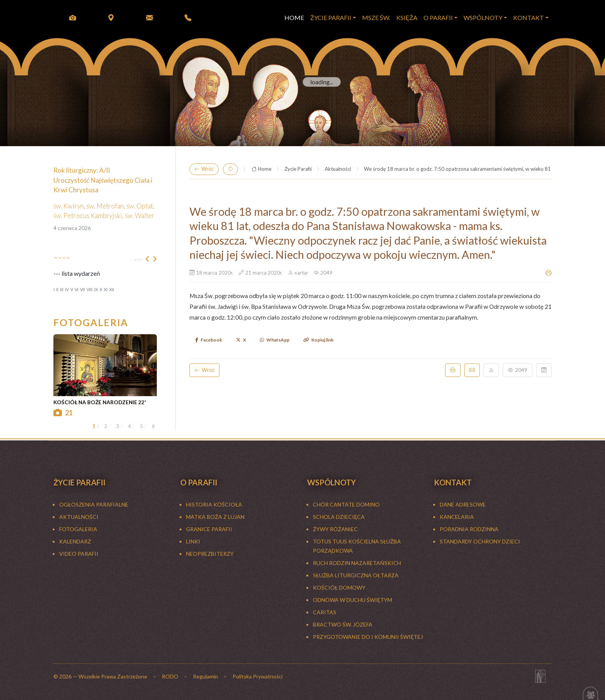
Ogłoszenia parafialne (94, 504)
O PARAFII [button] (438, 17)
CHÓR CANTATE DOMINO (346, 504)
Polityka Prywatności (258, 676)
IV (67, 289)
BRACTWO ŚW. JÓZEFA (343, 624)
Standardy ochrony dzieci (480, 541)
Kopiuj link (318, 340)
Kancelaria (457, 517)
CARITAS (325, 612)
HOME (294, 17)
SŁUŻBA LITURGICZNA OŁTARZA (356, 575)
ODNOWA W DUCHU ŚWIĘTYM (352, 600)
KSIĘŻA (407, 17)
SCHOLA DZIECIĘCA (339, 517)
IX (96, 289)
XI (106, 289)
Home (261, 169)
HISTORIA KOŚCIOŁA (214, 504)
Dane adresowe (463, 504)
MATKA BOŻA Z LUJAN (215, 517)
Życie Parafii (298, 169)
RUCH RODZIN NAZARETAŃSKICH (357, 563)
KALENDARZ (75, 541)
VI (76, 289)
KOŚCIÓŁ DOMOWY (339, 587)
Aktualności (338, 169)
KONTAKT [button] (529, 17)
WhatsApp (275, 340)
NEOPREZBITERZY (210, 554)
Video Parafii (79, 554)
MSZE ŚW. (376, 17)
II (57, 289)
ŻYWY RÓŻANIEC (335, 529)
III (62, 289)
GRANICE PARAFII (209, 529)
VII (82, 289)
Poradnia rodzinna (469, 529)
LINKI (193, 541)
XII (112, 289)
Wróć (204, 169)
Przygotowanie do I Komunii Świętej (368, 637)
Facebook (209, 340)
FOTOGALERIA (78, 529)
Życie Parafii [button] (331, 17)
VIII (90, 289)
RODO (170, 676)
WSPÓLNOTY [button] (483, 17)
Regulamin (205, 676)
